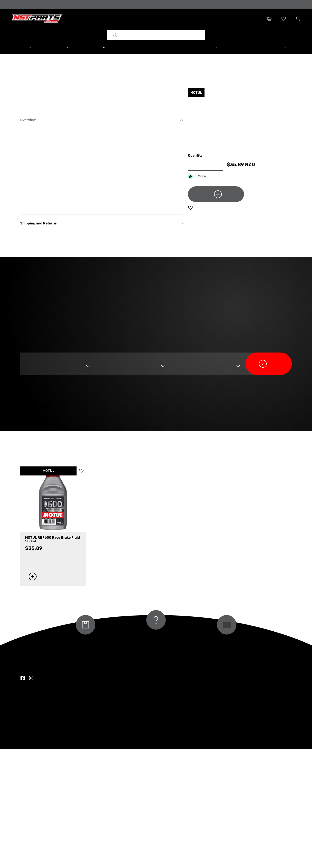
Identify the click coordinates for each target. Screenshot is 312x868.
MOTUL (49, 590)
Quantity (195, 157)
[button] (30, 48)
